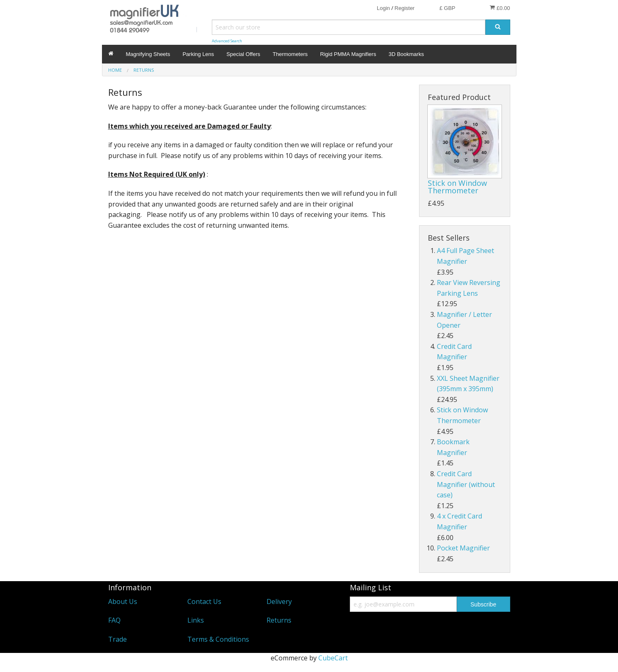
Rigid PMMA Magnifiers (348, 54)
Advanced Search (227, 41)
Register (405, 8)
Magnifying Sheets (148, 54)
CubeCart (333, 658)
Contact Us (204, 601)
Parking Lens (198, 54)
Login (383, 8)
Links (196, 620)
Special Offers (243, 54)
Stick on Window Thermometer (457, 187)
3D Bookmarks (406, 54)
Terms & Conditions (218, 639)
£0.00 (500, 8)
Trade (118, 639)
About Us (123, 601)
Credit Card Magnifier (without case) (466, 484)
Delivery (279, 601)
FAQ (114, 620)
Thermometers (290, 54)
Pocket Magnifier (463, 548)
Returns (279, 620)
